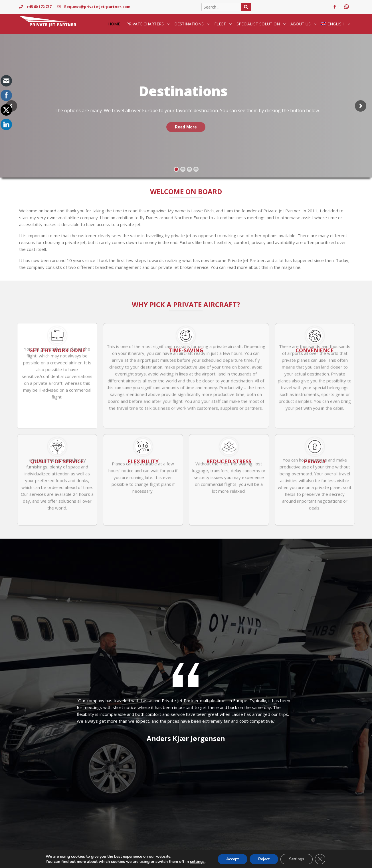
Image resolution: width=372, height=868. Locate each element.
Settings (297, 859)
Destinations (189, 24)
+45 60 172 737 (35, 7)
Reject (264, 859)
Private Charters (145, 24)
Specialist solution (258, 24)
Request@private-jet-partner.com (94, 7)
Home (114, 24)
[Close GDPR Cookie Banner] (320, 859)
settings (197, 862)
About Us (301, 24)
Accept (233, 859)
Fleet (220, 24)
